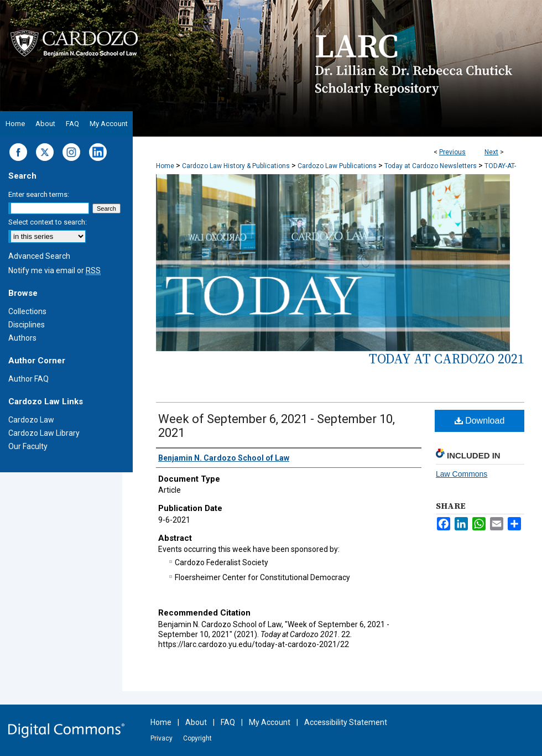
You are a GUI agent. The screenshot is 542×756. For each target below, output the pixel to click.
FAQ (228, 722)
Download (480, 421)
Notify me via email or (54, 270)
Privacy (161, 738)
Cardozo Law (31, 420)
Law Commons (462, 474)
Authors (22, 338)
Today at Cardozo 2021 (447, 359)
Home (165, 166)
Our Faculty (28, 446)
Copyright (197, 738)
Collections (27, 311)
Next (491, 152)
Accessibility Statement (346, 722)
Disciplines (27, 325)
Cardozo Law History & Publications (236, 166)
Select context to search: (48, 222)
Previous (452, 152)
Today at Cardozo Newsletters (431, 166)
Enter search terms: (39, 194)
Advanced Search (39, 256)
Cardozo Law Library (44, 433)
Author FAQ (28, 379)
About (196, 722)
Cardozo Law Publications (337, 166)
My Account (270, 722)
